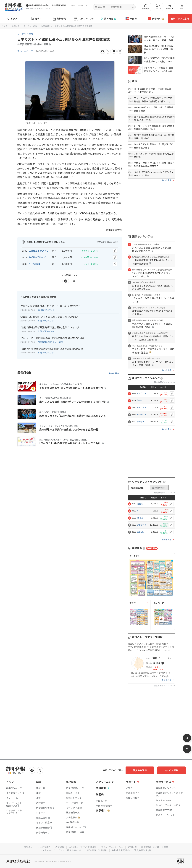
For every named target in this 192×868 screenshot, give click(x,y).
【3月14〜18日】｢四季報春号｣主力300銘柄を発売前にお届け (52, 338)
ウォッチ (170, 7)
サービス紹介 (44, 847)
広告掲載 (60, 847)
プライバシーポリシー (112, 847)
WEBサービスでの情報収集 (83, 847)
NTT (139, 511)
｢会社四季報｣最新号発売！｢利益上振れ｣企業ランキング (50, 327)
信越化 (140, 401)
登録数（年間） (159, 488)
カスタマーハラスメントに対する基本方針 (61, 850)
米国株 (132, 19)
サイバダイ (142, 408)
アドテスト (142, 525)
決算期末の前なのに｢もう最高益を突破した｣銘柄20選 (49, 317)
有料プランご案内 (180, 19)
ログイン (182, 7)
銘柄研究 (60, 19)
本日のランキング (46, 310)
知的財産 (132, 847)
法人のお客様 (172, 770)
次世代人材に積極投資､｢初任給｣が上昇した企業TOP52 (50, 306)
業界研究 (108, 19)
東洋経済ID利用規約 (97, 850)
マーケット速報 (30, 26)
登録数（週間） (138, 488)
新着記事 (15, 26)
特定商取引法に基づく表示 (155, 847)
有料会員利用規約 (121, 850)
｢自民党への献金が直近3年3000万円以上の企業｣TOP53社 (52, 349)
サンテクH (141, 415)
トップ (12, 19)
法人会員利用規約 (143, 850)
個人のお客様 (140, 770)
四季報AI (156, 19)
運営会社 (28, 847)
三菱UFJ (141, 532)
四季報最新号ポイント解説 (50, 342)
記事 (36, 19)
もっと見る (114, 373)
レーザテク (142, 422)
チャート (158, 7)
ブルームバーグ (25, 51)
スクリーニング (84, 19)
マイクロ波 (142, 394)
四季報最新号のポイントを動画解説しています (53, 5)
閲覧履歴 (146, 7)
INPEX (140, 518)
